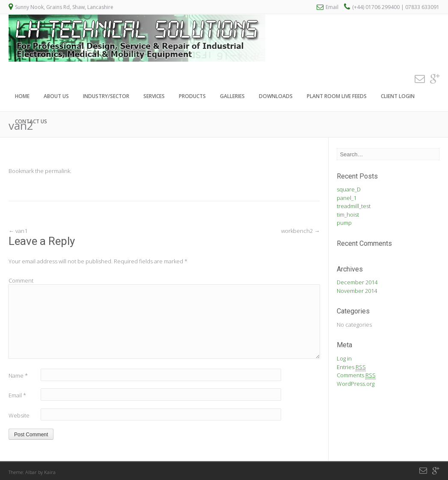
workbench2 (300, 231)
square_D (349, 189)
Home (22, 96)
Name (18, 376)
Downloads (276, 96)
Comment (21, 280)
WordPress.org (356, 384)
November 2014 (357, 291)
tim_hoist (348, 215)
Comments (356, 375)
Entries (351, 367)
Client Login (398, 96)
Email (332, 7)
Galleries (232, 96)
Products (192, 96)
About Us (56, 96)
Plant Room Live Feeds (337, 96)
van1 (18, 231)
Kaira (50, 472)
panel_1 (347, 198)
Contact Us (31, 121)
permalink (58, 171)
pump (344, 223)
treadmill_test (354, 206)
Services (154, 96)
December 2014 (357, 282)
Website (19, 415)
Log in (344, 358)
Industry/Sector (106, 96)
